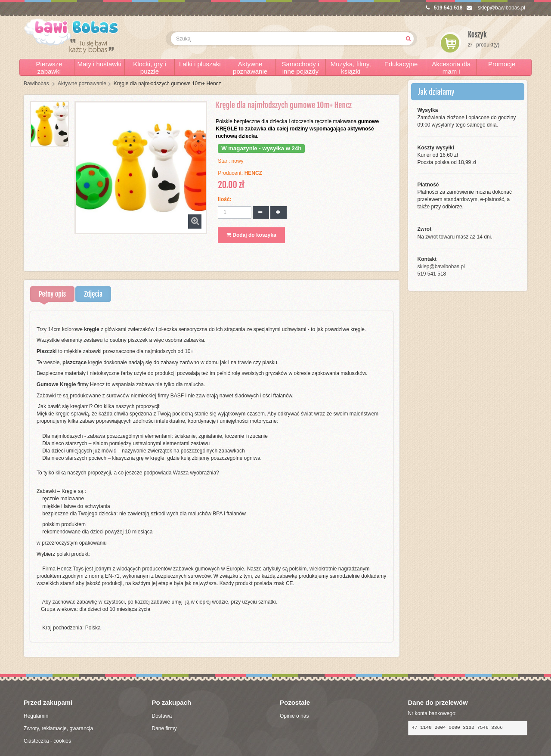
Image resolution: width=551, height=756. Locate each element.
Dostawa (162, 716)
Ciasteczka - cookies (47, 741)
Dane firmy (164, 728)
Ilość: (224, 199)
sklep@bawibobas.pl (496, 8)
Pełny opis (52, 294)
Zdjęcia (93, 294)
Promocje (502, 64)
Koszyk (477, 35)
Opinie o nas (294, 716)
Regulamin (36, 716)
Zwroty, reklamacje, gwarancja (58, 728)
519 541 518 (444, 8)
